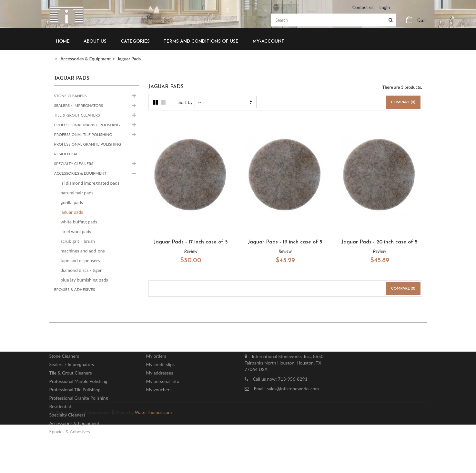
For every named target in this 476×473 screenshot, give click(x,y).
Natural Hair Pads (77, 193)
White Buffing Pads (79, 222)
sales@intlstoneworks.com (293, 390)
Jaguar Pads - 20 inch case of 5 (380, 242)
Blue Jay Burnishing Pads (84, 280)
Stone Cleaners (71, 96)
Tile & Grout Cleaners (77, 115)
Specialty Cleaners (74, 164)
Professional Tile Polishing (83, 134)
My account (167, 343)
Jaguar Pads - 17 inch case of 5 (191, 242)
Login (384, 7)
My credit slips (161, 365)
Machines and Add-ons (83, 251)
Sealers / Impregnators (79, 105)
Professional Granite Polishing (88, 144)
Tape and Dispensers (80, 260)
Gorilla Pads (72, 202)
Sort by (186, 102)
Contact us (362, 7)
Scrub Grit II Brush (78, 241)
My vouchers (159, 391)
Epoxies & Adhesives (75, 289)
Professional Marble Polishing (87, 125)
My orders (156, 357)
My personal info (163, 382)
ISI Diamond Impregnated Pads (90, 183)
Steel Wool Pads (76, 231)
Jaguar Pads (72, 212)
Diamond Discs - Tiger (81, 270)
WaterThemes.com (153, 461)
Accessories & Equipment (80, 173)
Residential (66, 154)
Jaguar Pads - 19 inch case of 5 (285, 242)
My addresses (160, 374)
